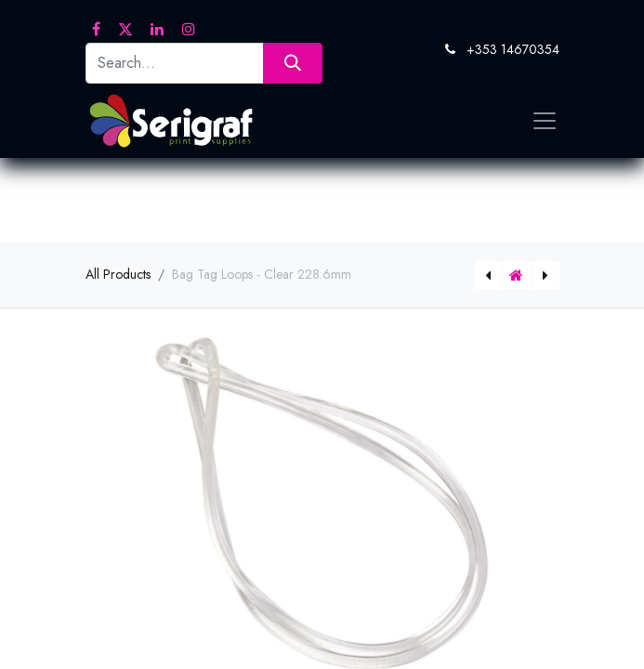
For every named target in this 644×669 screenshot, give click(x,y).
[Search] (292, 63)
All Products (118, 274)
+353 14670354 (513, 49)
